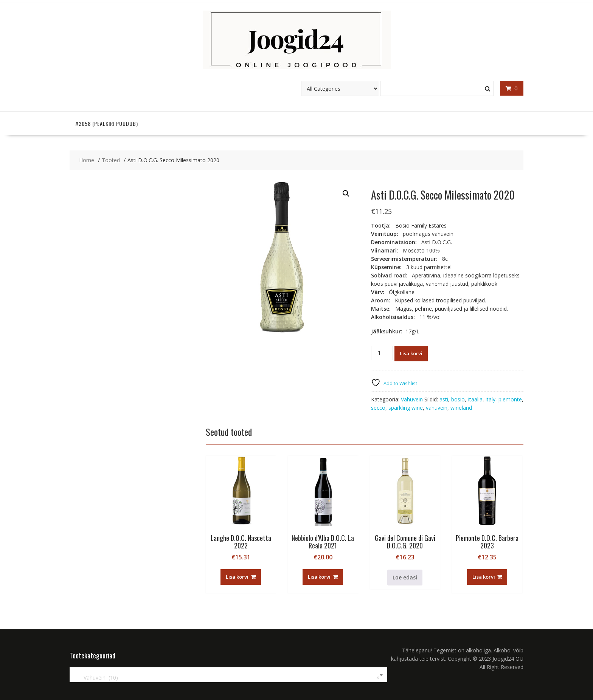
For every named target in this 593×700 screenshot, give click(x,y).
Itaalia (475, 399)
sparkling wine (406, 408)
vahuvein (437, 408)
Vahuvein (412, 399)
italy (491, 399)
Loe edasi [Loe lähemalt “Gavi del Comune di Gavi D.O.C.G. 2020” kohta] (405, 577)
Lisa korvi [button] (237, 577)
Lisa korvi (411, 353)
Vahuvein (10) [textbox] (227, 678)
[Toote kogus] (382, 353)
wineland (461, 408)
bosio (458, 399)
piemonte (510, 399)
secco (378, 408)
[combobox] (228, 675)
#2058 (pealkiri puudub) (107, 123)
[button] (346, 194)
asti (444, 399)
